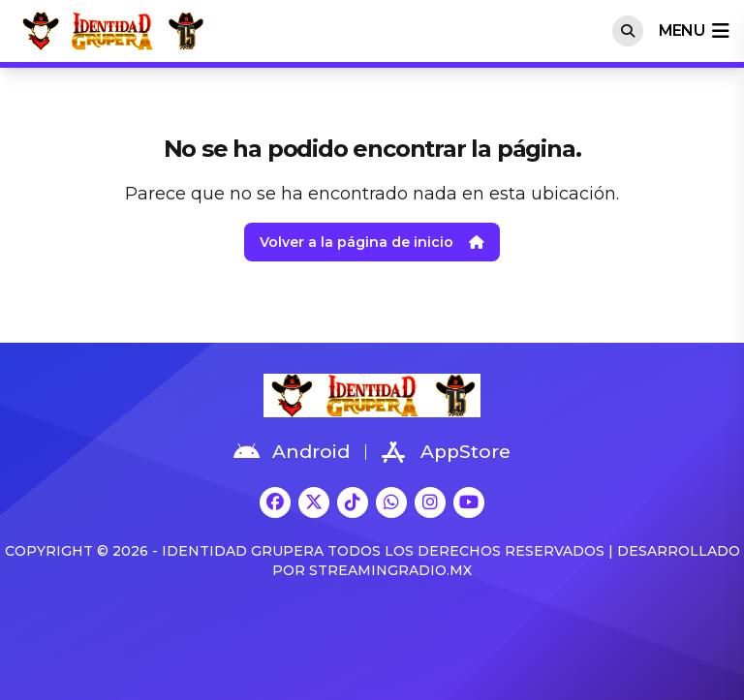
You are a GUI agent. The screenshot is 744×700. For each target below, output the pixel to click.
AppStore (446, 452)
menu (694, 31)
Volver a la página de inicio (372, 242)
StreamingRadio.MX (390, 570)
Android (292, 452)
